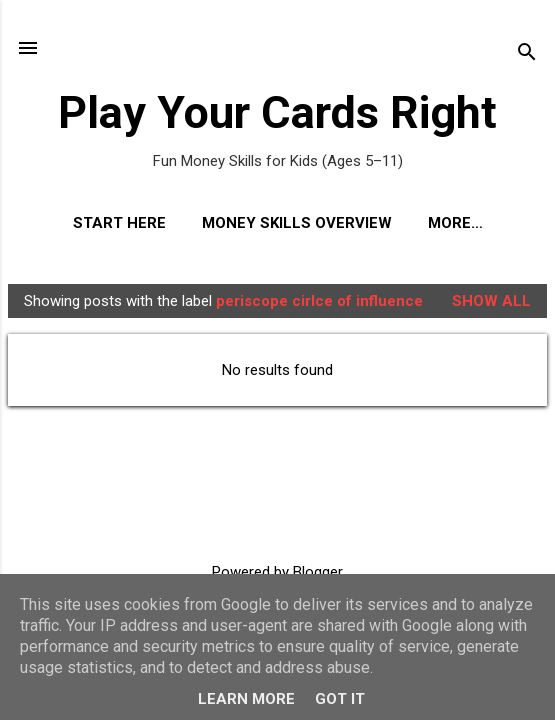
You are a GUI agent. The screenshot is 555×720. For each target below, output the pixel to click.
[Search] (527, 54)
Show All (491, 301)
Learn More (246, 699)
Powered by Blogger (277, 572)
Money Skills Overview (297, 223)
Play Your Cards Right (277, 112)
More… (455, 223)
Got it (340, 699)
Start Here (119, 223)
